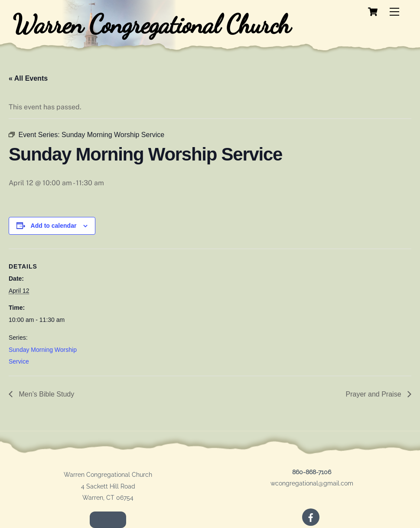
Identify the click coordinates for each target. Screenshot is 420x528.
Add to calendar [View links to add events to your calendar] (54, 226)
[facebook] (311, 517)
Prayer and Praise (374, 394)
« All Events (28, 78)
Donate (108, 519)
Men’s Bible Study (46, 394)
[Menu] (394, 12)
